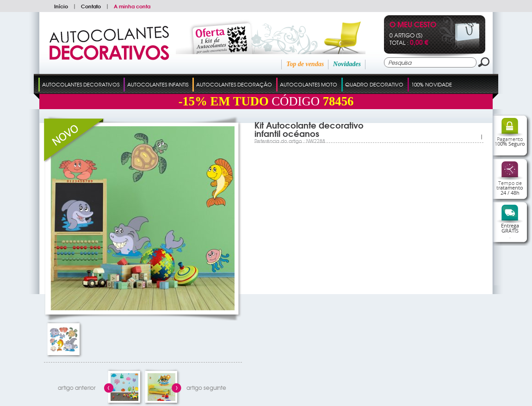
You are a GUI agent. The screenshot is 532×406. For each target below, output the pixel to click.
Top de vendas (305, 64)
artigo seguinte (206, 388)
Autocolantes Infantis (158, 84)
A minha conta (132, 6)
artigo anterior (77, 388)
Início (61, 6)
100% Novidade (432, 84)
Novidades (347, 64)
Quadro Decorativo (374, 84)
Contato (91, 6)
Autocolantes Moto (309, 84)
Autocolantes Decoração (234, 84)
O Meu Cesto (413, 25)
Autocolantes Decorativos (81, 84)
